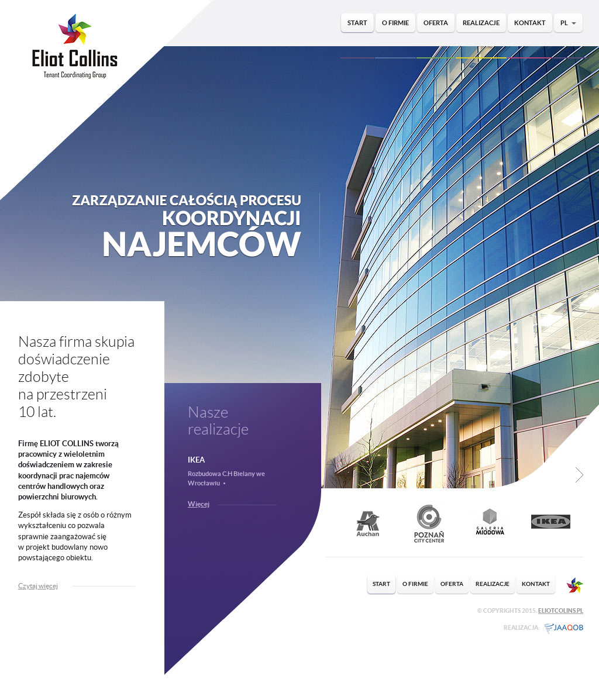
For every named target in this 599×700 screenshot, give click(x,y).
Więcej (199, 504)
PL (568, 23)
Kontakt (530, 23)
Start (357, 23)
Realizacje (481, 23)
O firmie (395, 23)
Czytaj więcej (38, 586)
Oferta (436, 23)
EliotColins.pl (561, 611)
